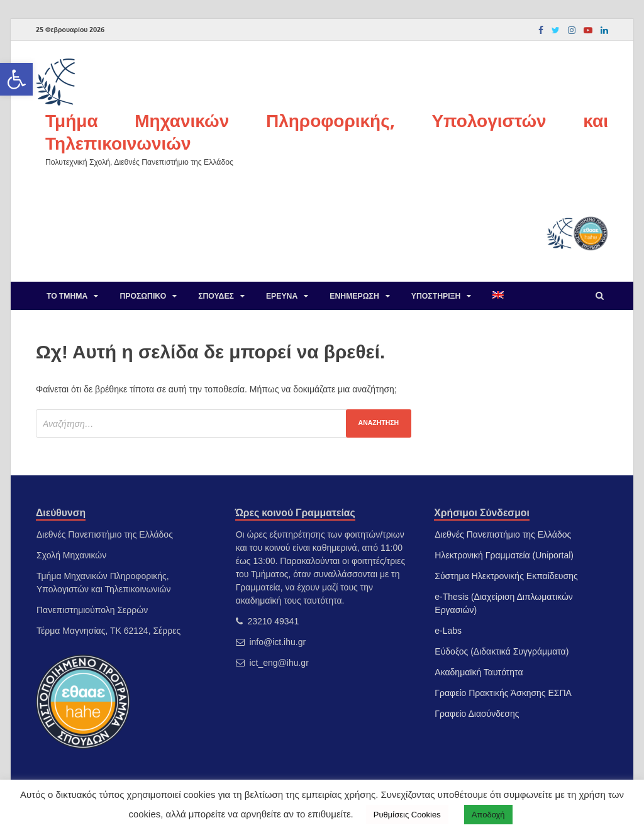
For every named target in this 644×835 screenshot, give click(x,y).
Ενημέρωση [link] (354, 296)
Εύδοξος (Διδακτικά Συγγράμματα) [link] (502, 651)
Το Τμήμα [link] (67, 296)
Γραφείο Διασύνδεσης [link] (477, 714)
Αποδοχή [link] (488, 815)
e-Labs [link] (448, 631)
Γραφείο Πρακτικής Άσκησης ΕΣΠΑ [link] (503, 693)
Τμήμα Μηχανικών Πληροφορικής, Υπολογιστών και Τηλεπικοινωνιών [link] (327, 132)
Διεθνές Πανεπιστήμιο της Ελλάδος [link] (503, 534)
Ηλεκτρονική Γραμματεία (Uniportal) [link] (504, 555)
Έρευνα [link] (282, 296)
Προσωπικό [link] (143, 296)
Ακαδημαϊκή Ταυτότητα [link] (479, 672)
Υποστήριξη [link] (436, 296)
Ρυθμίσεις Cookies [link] (407, 815)
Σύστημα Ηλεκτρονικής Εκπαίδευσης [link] (506, 576)
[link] (16, 79)
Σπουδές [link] (216, 296)
